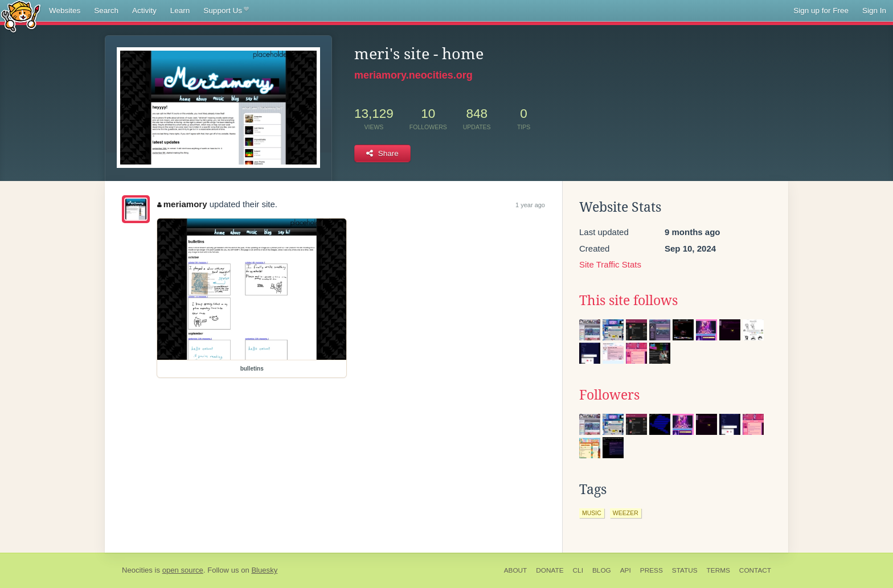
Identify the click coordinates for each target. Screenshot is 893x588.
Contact (755, 570)
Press (652, 570)
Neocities (137, 570)
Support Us (226, 11)
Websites (65, 11)
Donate (550, 570)
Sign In (874, 11)
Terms (718, 570)
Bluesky (264, 570)
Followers (609, 395)
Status (685, 570)
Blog (602, 570)
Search (106, 11)
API (626, 570)
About (516, 570)
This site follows (628, 301)
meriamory (182, 204)
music (592, 513)
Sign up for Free (821, 11)
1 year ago (530, 205)
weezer (626, 513)
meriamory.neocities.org (413, 75)
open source (183, 570)
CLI (578, 570)
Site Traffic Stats (610, 264)
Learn (180, 11)
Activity (144, 11)
